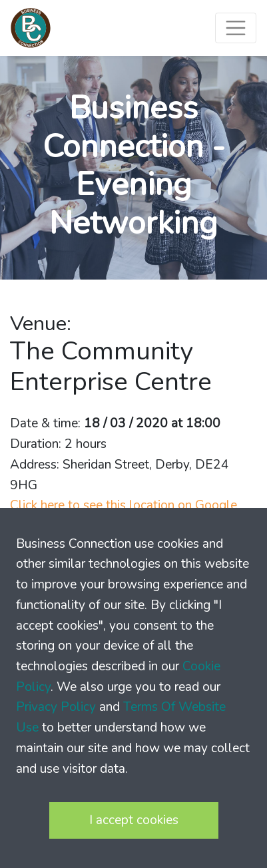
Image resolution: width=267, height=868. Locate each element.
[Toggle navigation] (236, 28)
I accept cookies (134, 820)
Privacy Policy (56, 707)
